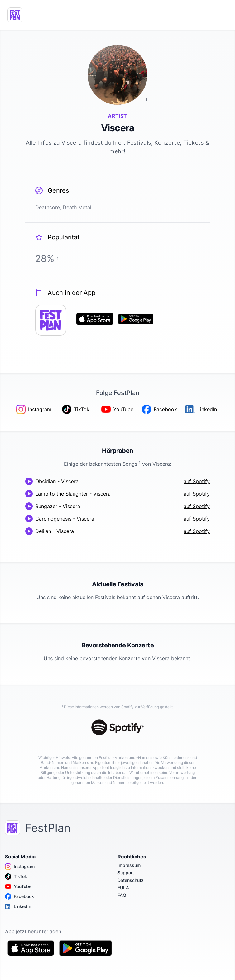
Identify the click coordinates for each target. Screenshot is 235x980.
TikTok (16, 877)
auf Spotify (197, 481)
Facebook (19, 896)
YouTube (18, 886)
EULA (123, 888)
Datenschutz (131, 880)
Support (126, 873)
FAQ (122, 895)
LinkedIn (18, 906)
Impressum (129, 865)
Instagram (20, 867)
